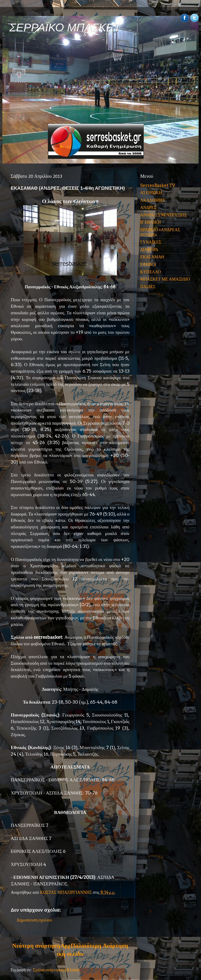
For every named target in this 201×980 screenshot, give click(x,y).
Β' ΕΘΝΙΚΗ (151, 222)
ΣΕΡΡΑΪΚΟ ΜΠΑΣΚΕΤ (65, 28)
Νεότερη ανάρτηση (36, 946)
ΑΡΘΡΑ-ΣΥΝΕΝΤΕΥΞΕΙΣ (163, 215)
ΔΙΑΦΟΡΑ (149, 250)
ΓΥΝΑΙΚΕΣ (151, 242)
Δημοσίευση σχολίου (34, 920)
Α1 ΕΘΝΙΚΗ (151, 193)
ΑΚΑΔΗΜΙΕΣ (153, 200)
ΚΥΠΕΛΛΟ (151, 272)
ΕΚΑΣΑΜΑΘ (152, 257)
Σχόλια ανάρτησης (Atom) (56, 970)
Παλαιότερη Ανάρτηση (99, 946)
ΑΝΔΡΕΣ (148, 207)
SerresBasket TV (158, 185)
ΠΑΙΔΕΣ (148, 287)
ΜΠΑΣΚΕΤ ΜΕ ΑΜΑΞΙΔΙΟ (165, 279)
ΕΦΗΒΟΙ (148, 264)
